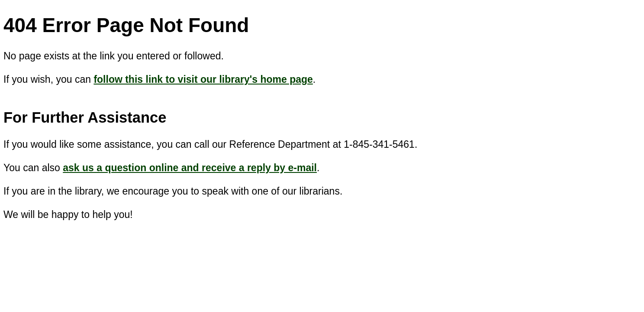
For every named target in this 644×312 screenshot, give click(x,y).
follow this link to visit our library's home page (203, 79)
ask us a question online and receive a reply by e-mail (190, 168)
